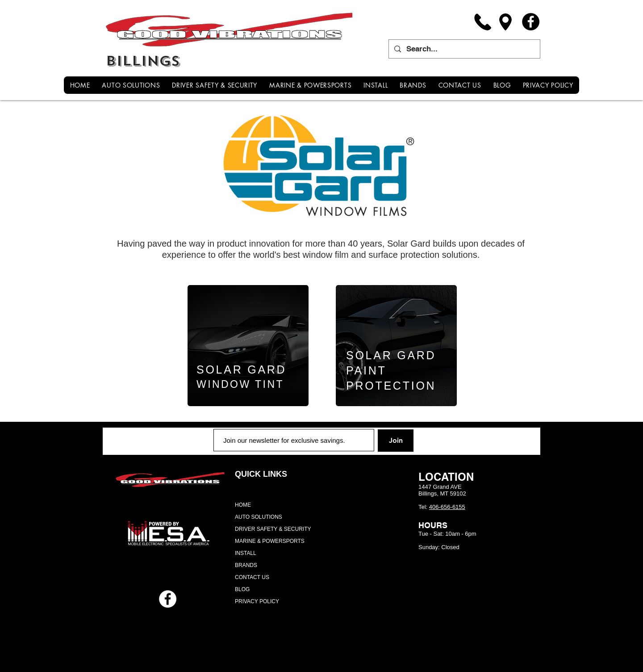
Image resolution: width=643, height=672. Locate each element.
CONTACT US (252, 577)
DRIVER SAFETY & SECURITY (273, 529)
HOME (243, 505)
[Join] (396, 441)
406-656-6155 (447, 507)
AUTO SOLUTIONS (259, 517)
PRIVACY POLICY (257, 601)
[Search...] (464, 49)
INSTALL (246, 553)
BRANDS (246, 565)
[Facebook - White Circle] (168, 599)
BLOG (242, 589)
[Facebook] (531, 22)
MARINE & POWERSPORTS (270, 541)
